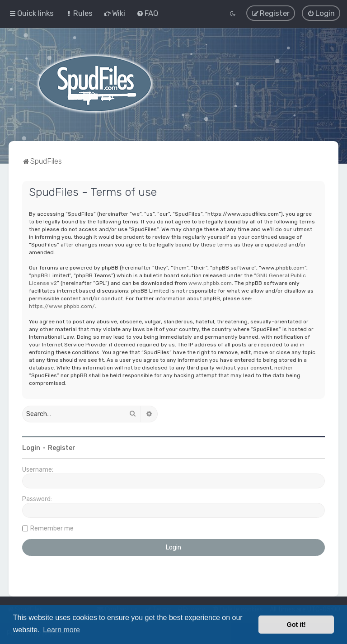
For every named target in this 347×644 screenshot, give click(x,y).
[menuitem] (79, 13)
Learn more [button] (61, 630)
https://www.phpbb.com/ (62, 306)
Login (31, 447)
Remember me (52, 528)
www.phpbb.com (210, 283)
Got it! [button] (296, 625)
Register (62, 447)
